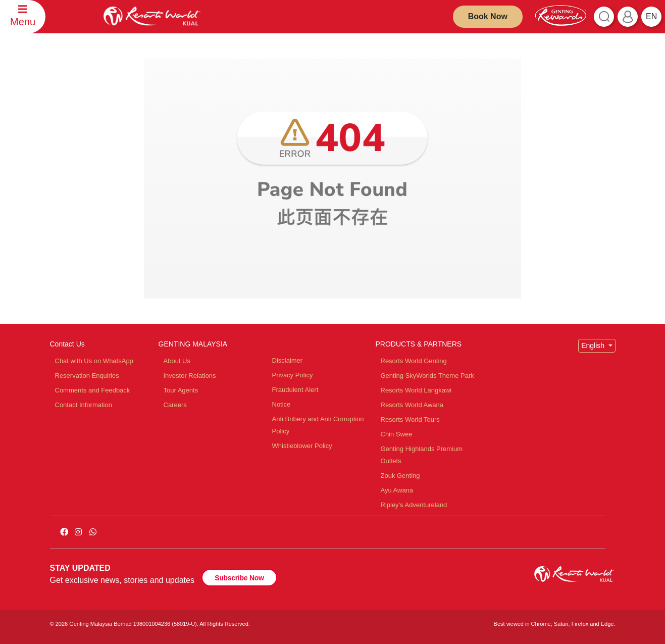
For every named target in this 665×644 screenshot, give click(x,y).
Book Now (488, 16)
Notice (282, 404)
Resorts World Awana (412, 405)
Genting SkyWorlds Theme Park (427, 376)
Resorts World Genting (414, 361)
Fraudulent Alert (295, 390)
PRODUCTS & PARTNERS (419, 344)
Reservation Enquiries (87, 376)
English (594, 345)
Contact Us (67, 344)
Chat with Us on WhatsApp (94, 361)
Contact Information (84, 405)
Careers (175, 405)
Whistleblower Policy (302, 446)
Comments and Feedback (93, 390)
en (651, 16)
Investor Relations (190, 376)
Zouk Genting (400, 476)
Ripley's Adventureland (414, 505)
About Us (177, 361)
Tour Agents (181, 390)
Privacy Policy (293, 375)
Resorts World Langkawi (416, 390)
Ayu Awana (397, 490)
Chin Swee (397, 434)
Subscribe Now (239, 578)
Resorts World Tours (410, 419)
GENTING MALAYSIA (193, 344)
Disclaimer (288, 360)
